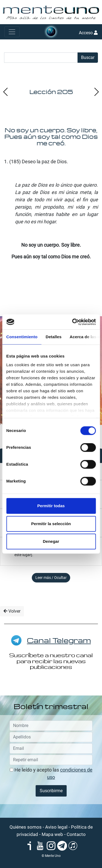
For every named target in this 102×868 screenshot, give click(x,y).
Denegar (51, 541)
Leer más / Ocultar (51, 578)
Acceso (88, 33)
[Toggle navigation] (12, 32)
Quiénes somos (26, 827)
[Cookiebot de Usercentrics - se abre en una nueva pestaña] (73, 322)
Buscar (88, 57)
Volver (12, 611)
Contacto (76, 834)
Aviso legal (56, 827)
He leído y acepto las (51, 773)
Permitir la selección (51, 524)
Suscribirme (51, 791)
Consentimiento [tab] (22, 337)
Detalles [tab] (54, 337)
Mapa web (52, 834)
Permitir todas (51, 506)
